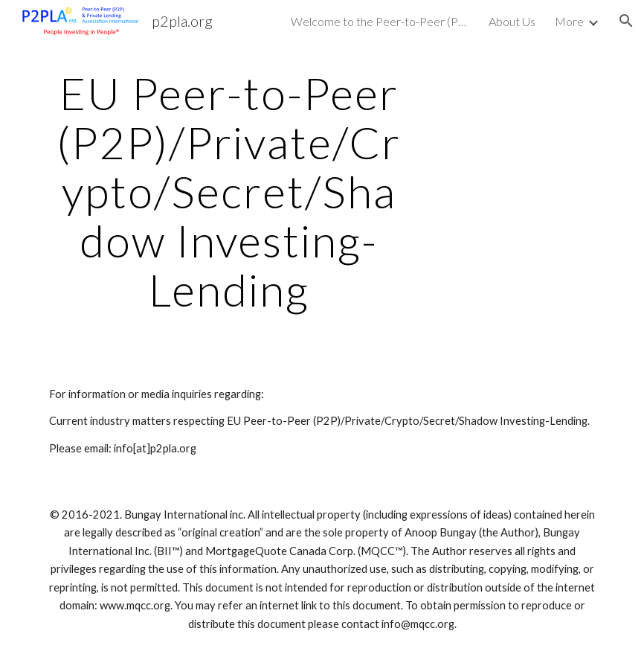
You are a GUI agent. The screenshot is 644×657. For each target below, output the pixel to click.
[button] (626, 21)
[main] (229, 191)
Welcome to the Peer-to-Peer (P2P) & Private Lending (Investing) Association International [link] (380, 21)
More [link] (569, 21)
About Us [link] (512, 21)
